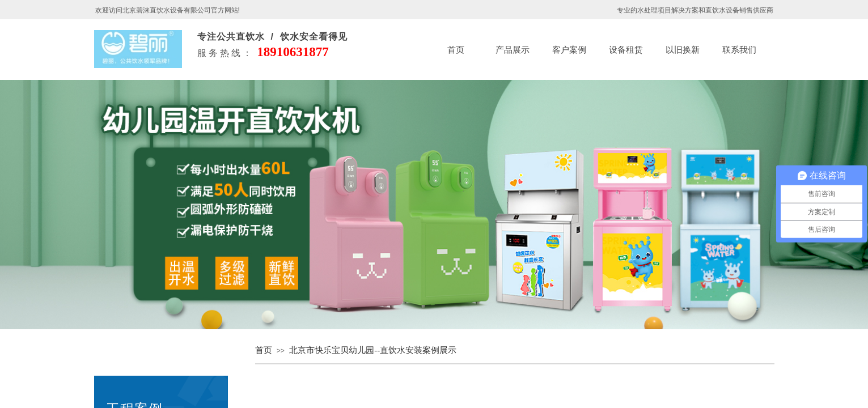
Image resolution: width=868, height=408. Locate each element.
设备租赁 (626, 50)
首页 (456, 50)
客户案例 (569, 50)
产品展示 (513, 50)
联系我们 (739, 50)
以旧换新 (683, 50)
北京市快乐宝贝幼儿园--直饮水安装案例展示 (373, 350)
